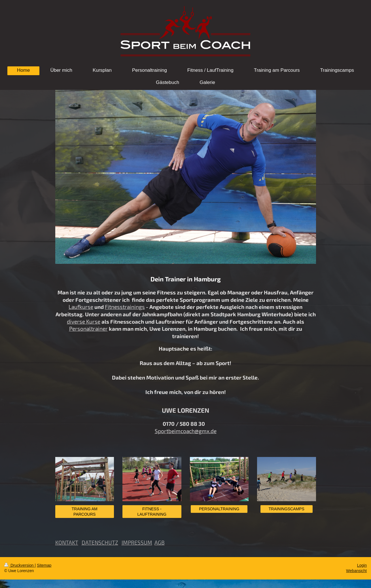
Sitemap (44, 565)
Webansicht (356, 571)
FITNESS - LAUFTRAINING (152, 512)
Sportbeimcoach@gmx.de (186, 431)
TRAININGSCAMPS (287, 509)
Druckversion (19, 565)
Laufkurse (81, 307)
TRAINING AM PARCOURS (85, 512)
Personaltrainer (88, 329)
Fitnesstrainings (125, 307)
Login (362, 565)
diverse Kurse (84, 322)
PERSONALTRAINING (219, 509)
